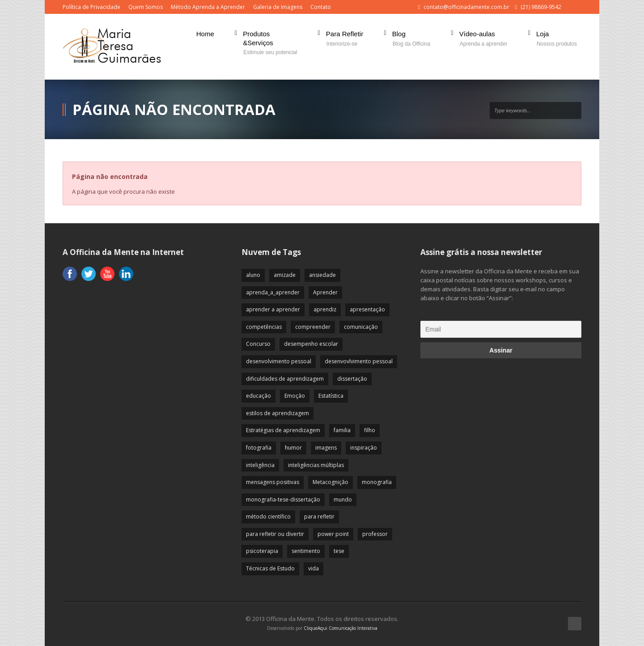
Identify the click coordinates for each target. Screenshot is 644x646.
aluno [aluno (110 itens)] (253, 275)
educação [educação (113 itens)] (258, 396)
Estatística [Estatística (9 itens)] (331, 396)
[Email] (501, 329)
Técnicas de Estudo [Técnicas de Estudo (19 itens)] (270, 568)
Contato (321, 7)
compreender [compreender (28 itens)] (313, 327)
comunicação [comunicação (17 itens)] (361, 327)
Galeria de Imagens (278, 7)
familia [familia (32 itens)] (342, 430)
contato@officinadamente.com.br (466, 7)
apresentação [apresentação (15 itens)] (367, 309)
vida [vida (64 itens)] (314, 568)
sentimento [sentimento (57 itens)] (306, 551)
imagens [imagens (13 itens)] (326, 448)
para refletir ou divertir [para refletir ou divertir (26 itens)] (275, 534)
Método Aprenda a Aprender (208, 7)
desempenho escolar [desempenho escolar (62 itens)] (311, 344)
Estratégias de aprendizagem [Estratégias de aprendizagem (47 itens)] (283, 430)
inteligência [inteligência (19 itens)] (260, 465)
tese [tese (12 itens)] (339, 551)
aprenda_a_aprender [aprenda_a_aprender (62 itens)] (273, 292)
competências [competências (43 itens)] (264, 327)
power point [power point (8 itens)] (333, 534)
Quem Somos (146, 7)
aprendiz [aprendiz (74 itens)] (325, 309)
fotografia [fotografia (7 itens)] (259, 448)
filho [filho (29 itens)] (370, 430)
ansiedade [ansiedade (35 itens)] (322, 275)
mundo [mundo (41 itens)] (343, 499)
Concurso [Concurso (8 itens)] (258, 344)
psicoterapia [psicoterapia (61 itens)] (262, 551)
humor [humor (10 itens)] (293, 448)
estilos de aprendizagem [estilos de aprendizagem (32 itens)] (278, 413)
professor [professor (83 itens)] (375, 534)
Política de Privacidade (91, 7)
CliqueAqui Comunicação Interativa (341, 628)
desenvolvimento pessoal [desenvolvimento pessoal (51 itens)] (279, 361)
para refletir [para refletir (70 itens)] (319, 516)
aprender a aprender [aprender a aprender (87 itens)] (273, 309)
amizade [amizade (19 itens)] (285, 275)
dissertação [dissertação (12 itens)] (352, 379)
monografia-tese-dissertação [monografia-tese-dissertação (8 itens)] (283, 499)
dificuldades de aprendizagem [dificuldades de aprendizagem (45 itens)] (285, 379)
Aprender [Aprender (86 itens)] (325, 292)
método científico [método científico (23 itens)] (268, 516)
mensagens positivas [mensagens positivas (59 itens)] (273, 482)
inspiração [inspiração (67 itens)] (364, 448)
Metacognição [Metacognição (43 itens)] (330, 482)
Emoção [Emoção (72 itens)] (295, 396)
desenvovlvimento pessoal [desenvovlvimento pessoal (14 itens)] (359, 361)
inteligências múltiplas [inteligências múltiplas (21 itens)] (316, 465)
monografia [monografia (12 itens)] (377, 482)
